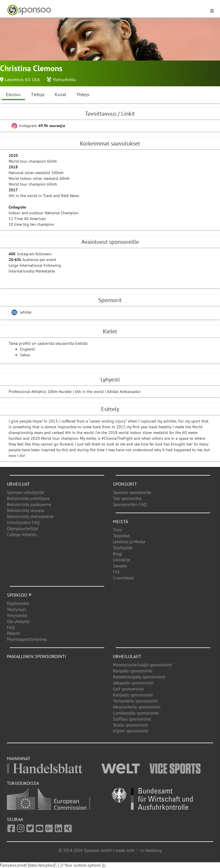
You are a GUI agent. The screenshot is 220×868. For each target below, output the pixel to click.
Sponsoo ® (19, 595)
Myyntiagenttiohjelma (27, 639)
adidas (26, 312)
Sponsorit (125, 484)
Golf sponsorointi (128, 689)
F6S (116, 572)
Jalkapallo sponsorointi (133, 683)
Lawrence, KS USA (22, 79)
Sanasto (120, 566)
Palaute (13, 633)
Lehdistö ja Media (129, 542)
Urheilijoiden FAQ (23, 522)
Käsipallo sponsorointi (133, 695)
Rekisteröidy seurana (25, 510)
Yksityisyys (16, 609)
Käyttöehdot (18, 603)
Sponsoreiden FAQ (130, 504)
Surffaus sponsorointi (132, 719)
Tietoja (38, 94)
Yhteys (83, 94)
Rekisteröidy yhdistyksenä (30, 516)
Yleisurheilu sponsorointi (135, 701)
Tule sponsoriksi (127, 498)
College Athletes (22, 535)
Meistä (120, 521)
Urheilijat (18, 484)
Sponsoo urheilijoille (26, 492)
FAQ (11, 627)
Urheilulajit (127, 656)
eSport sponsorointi (131, 731)
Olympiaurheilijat (22, 529)
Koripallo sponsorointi (133, 671)
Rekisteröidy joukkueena (29, 504)
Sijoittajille (123, 548)
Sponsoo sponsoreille (132, 492)
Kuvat (60, 94)
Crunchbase (123, 578)
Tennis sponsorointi (130, 725)
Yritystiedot (17, 615)
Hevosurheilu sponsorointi (137, 707)
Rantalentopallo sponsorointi (139, 677)
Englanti (27, 349)
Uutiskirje (122, 560)
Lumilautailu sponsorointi (136, 713)
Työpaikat (121, 536)
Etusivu (13, 94)
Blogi (118, 554)
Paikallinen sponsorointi (37, 656)
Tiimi (117, 530)
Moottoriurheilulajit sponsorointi (142, 665)
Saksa (25, 355)
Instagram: (38, 126)
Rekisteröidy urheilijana (28, 498)
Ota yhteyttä (18, 621)
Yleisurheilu (64, 79)
